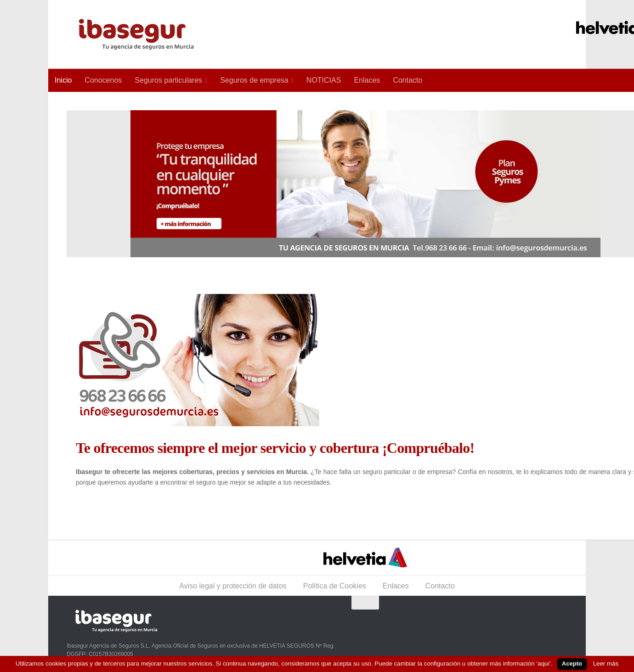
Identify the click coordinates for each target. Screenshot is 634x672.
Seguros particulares (168, 80)
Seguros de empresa (254, 80)
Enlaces (367, 80)
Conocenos (103, 80)
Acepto (572, 664)
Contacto (408, 80)
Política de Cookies (335, 586)
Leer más (606, 664)
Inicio (63, 80)
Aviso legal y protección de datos (233, 586)
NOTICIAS (324, 80)
